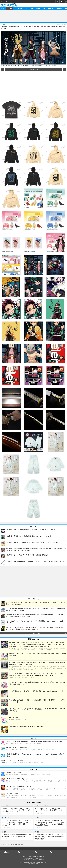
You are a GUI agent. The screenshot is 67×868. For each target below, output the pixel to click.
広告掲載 (29, 856)
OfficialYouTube (54, 852)
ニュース (10, 9)
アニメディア (60, 9)
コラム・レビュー (42, 818)
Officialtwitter (38, 852)
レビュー (38, 9)
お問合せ (25, 856)
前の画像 (3, 69)
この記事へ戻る (33, 69)
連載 (38, 832)
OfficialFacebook (22, 852)
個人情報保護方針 (41, 856)
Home (8, 852)
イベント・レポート (42, 805)
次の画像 (64, 69)
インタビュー (30, 9)
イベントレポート (19, 9)
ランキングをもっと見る (34, 633)
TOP (34, 848)
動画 (44, 9)
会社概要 (34, 856)
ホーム (3, 9)
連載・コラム (51, 9)
